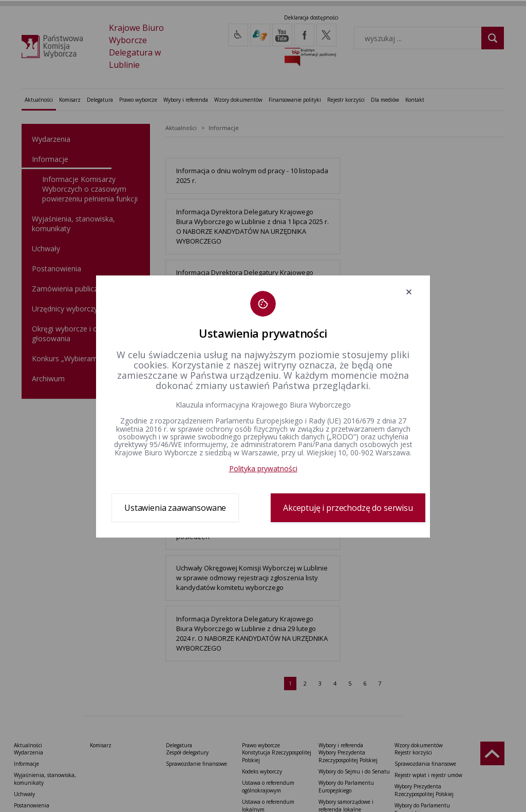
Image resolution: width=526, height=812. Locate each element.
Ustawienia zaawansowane (175, 508)
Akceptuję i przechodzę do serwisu (348, 508)
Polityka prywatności (263, 468)
